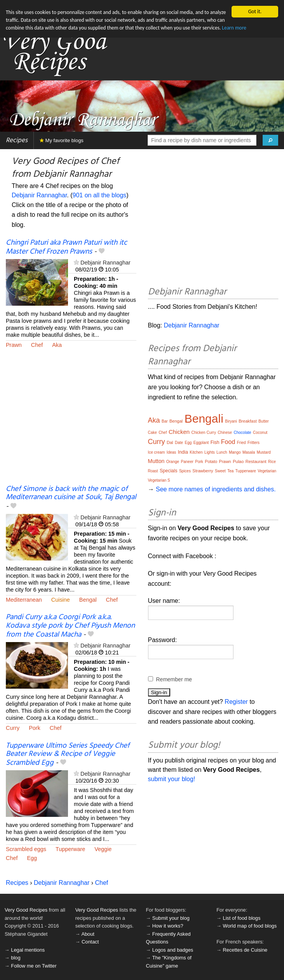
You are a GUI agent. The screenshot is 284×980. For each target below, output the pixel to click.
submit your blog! (172, 779)
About (88, 934)
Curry (13, 728)
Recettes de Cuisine (245, 950)
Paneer (187, 462)
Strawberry (203, 471)
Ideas (171, 452)
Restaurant (256, 461)
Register (236, 702)
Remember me (174, 679)
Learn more (256, 28)
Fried (241, 443)
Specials (168, 471)
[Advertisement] (71, 422)
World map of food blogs (250, 926)
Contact (90, 942)
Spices (185, 471)
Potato (211, 461)
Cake (152, 433)
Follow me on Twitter (34, 966)
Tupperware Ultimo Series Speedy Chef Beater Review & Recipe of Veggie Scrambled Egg (68, 754)
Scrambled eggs (26, 849)
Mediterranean (24, 600)
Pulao (238, 461)
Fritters (254, 443)
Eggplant (201, 443)
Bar (165, 421)
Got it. (255, 11)
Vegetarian (267, 471)
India (183, 452)
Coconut (260, 433)
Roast (153, 471)
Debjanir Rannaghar (39, 195)
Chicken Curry (204, 433)
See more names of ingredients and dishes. (216, 489)
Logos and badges (173, 950)
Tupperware (70, 849)
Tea (230, 471)
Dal (170, 442)
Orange (173, 462)
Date (179, 443)
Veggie (103, 849)
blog (16, 958)
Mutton (156, 461)
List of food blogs (242, 918)
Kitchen (196, 452)
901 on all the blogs (100, 195)
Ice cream (157, 452)
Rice (272, 462)
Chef (37, 345)
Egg (32, 858)
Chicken (179, 432)
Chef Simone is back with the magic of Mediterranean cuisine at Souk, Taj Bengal (71, 493)
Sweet (220, 471)
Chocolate (243, 433)
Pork (35, 728)
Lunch (222, 452)
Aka (57, 345)
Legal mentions (28, 950)
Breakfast (247, 421)
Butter (264, 421)
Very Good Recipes (26, 910)
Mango (235, 452)
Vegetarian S (159, 480)
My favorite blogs (62, 140)
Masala (249, 452)
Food (228, 442)
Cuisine (61, 600)
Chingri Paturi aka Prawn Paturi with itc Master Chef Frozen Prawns (66, 247)
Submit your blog (171, 918)
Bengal (88, 600)
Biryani (231, 421)
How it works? (168, 926)
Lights (210, 452)
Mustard (264, 452)
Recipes (17, 140)
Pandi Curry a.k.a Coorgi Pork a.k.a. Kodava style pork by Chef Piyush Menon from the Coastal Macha (70, 626)
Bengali (204, 419)
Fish (215, 442)
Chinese (225, 433)
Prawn (14, 345)
